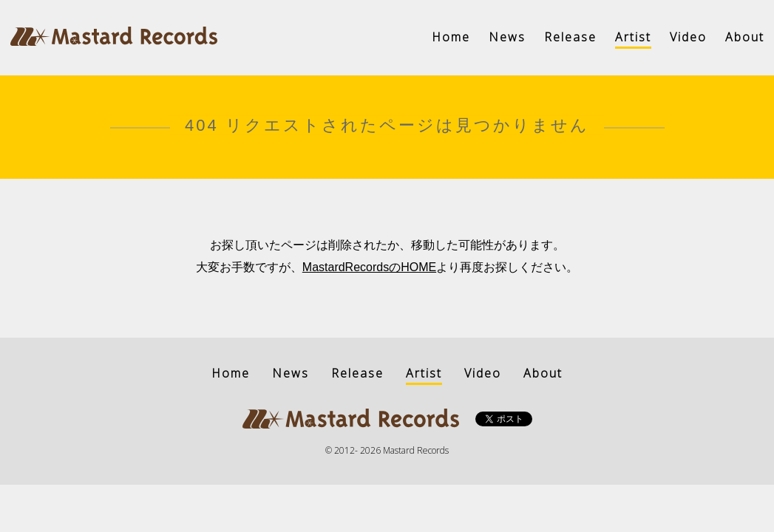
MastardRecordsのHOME (369, 267)
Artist (633, 37)
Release (570, 37)
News (507, 37)
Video (688, 37)
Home (451, 37)
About (745, 37)
